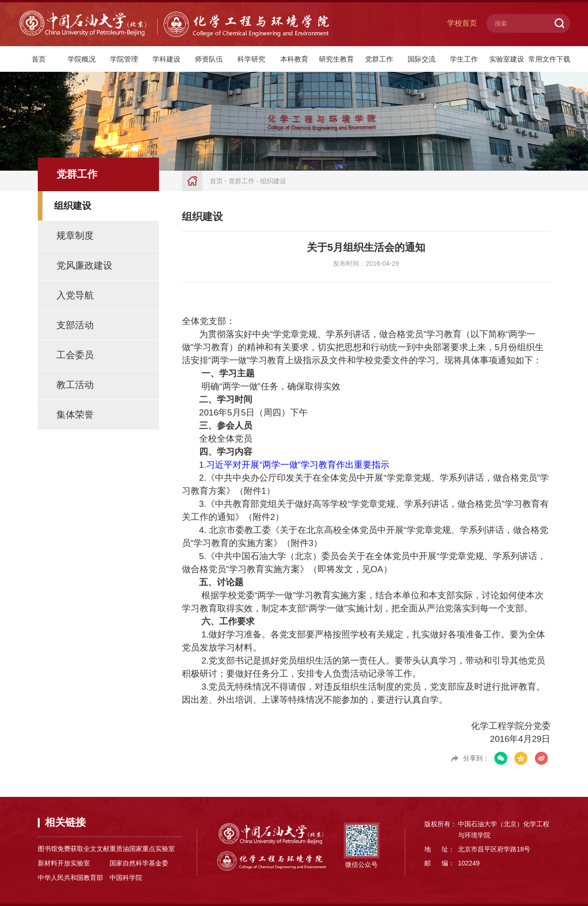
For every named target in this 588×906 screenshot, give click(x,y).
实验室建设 (507, 59)
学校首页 (462, 23)
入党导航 (75, 295)
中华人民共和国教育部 (70, 878)
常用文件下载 (549, 59)
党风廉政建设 (84, 265)
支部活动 (75, 325)
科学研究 (251, 59)
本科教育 (294, 59)
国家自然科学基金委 (139, 863)
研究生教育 (336, 59)
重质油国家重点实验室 (142, 849)
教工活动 (75, 385)
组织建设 (73, 206)
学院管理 (124, 59)
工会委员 (75, 355)
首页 (39, 59)
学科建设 (166, 59)
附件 (255, 491)
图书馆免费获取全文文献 (74, 849)
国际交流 (422, 59)
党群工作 (379, 59)
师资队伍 (209, 59)
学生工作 (464, 59)
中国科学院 (126, 878)
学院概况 (82, 59)
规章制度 (75, 235)
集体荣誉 (75, 415)
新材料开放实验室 (64, 863)
